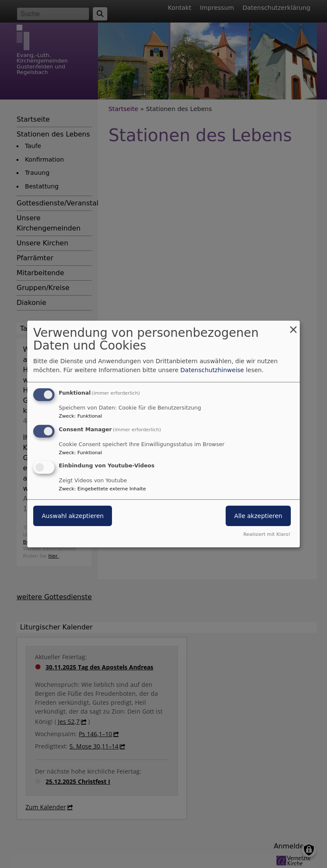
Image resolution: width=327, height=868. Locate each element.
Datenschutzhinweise (212, 370)
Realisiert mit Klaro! (267, 534)
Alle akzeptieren (258, 516)
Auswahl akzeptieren (73, 516)
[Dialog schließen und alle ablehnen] (293, 326)
